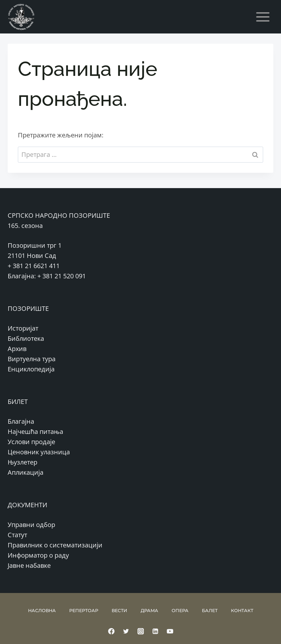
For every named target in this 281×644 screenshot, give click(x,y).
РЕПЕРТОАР (84, 611)
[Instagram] (141, 631)
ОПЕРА (180, 611)
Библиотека (26, 338)
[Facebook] (111, 631)
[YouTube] (170, 631)
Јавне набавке (29, 565)
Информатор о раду (38, 555)
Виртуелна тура (32, 359)
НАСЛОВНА (42, 611)
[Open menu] (263, 17)
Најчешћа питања (35, 432)
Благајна (21, 421)
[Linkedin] (155, 631)
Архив (17, 349)
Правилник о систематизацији (55, 545)
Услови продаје (31, 442)
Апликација (26, 472)
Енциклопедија (31, 369)
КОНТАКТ (242, 611)
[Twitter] (126, 631)
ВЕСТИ (119, 611)
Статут (17, 535)
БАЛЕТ (210, 611)
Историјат (23, 328)
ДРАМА (149, 611)
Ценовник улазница (39, 452)
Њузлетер (22, 462)
